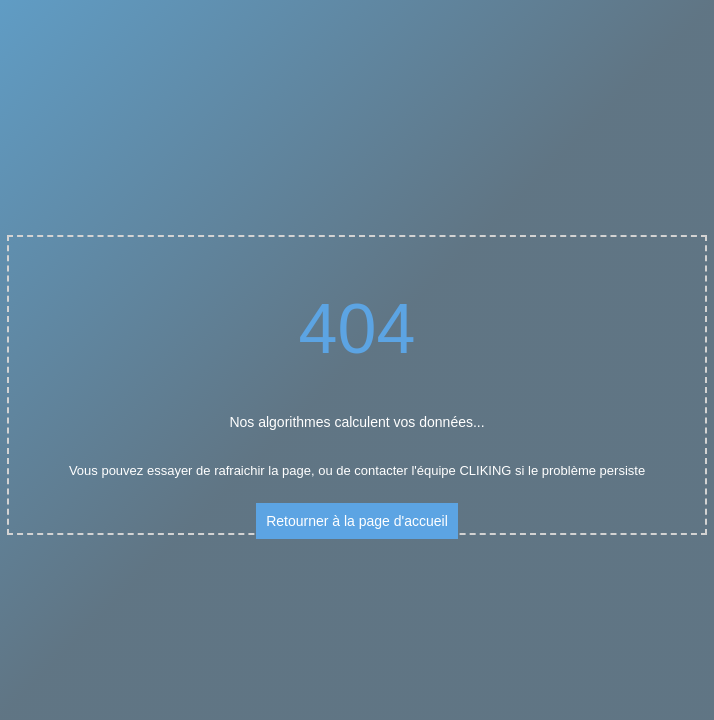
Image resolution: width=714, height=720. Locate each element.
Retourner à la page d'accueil (357, 521)
